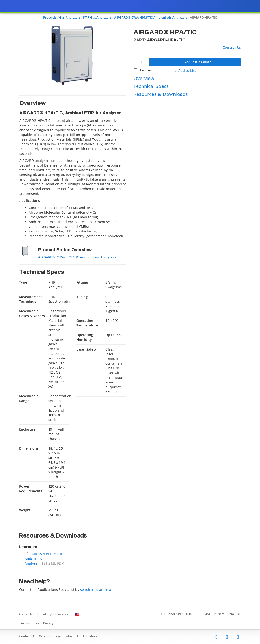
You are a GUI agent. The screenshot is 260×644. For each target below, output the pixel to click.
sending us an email (97, 589)
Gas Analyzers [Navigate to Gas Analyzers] (70, 17)
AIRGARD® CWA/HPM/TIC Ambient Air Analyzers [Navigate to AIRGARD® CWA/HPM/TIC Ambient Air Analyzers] (151, 17)
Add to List (185, 71)
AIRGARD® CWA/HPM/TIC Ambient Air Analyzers (77, 257)
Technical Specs (151, 86)
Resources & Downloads (161, 94)
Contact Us (232, 47)
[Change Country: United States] (77, 615)
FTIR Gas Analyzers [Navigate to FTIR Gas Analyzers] (97, 17)
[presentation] (130, 322)
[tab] (73, 167)
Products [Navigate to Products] (50, 17)
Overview (144, 78)
